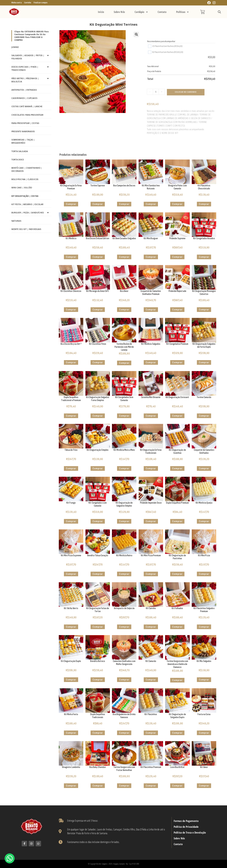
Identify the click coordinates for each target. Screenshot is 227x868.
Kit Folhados (177, 608)
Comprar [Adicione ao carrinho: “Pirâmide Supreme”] (177, 257)
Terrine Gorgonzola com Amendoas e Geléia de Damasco (177, 664)
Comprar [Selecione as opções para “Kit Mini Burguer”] (151, 257)
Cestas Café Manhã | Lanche (27, 106)
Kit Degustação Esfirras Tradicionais (151, 451)
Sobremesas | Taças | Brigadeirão (23, 141)
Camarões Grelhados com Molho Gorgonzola (124, 663)
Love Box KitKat (177, 767)
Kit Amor (204, 767)
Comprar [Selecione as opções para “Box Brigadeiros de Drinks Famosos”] (124, 733)
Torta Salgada (20, 151)
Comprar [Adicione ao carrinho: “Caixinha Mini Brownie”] (151, 416)
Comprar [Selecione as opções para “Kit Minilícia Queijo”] (204, 521)
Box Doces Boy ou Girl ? (71, 344)
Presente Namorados (23, 131)
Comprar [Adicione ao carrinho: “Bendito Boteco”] (98, 680)
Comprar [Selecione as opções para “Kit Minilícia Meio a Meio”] (124, 468)
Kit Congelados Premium (177, 344)
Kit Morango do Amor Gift (98, 291)
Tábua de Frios (71, 450)
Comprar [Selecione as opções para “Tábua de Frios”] (71, 468)
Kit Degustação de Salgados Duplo (177, 716)
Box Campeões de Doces (124, 186)
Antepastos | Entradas (24, 90)
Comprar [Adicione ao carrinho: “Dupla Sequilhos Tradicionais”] (98, 733)
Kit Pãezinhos (151, 714)
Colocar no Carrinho (186, 92)
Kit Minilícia (71, 238)
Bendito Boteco (98, 661)
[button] (136, 34)
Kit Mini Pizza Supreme (71, 556)
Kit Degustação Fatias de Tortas (98, 610)
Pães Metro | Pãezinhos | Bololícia (25, 80)
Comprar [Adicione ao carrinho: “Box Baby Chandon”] (98, 786)
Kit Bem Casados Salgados (124, 238)
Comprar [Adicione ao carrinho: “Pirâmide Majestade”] (177, 310)
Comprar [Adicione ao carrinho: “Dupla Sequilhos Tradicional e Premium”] (71, 416)
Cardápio (141, 12)
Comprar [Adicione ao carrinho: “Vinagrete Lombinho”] (71, 786)
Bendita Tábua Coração (98, 556)
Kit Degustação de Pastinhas (177, 557)
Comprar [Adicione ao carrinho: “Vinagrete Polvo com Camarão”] (177, 204)
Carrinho (28, 3)
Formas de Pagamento (186, 821)
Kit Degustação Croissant (177, 397)
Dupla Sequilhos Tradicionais (98, 716)
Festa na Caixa (204, 714)
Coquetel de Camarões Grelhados (204, 451)
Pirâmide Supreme (177, 238)
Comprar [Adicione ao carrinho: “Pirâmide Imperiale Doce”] (151, 521)
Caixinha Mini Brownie (151, 397)
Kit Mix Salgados (204, 661)
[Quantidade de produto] (156, 92)
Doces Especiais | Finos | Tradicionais (25, 68)
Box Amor (124, 291)
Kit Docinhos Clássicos (71, 291)
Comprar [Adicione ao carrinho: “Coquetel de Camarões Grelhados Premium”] (151, 310)
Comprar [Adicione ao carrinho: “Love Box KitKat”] (177, 786)
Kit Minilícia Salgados (151, 344)
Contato (162, 12)
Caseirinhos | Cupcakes (24, 98)
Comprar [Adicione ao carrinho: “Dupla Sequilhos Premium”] (177, 521)
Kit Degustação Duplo (71, 661)
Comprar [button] (71, 204)
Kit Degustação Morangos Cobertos (204, 293)
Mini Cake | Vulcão (22, 188)
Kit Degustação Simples (98, 450)
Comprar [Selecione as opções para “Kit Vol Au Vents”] (71, 627)
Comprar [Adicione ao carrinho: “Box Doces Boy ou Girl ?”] (71, 362)
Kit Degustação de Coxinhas (177, 451)
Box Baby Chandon (98, 767)
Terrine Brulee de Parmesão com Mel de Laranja (124, 347)
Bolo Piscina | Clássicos (25, 179)
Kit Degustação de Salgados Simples (124, 504)
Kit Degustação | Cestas (25, 196)
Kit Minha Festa (71, 714)
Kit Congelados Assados (204, 238)
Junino (15, 47)
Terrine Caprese (98, 186)
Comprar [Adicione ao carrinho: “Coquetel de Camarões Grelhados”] (204, 468)
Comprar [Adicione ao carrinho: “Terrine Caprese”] (98, 204)
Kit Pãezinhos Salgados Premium (204, 610)
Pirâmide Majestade (177, 291)
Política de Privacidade (186, 827)
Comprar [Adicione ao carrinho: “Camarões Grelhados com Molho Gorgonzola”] (124, 680)
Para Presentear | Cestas (25, 123)
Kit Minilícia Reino (124, 556)
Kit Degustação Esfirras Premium (71, 187)
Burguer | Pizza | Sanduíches (28, 213)
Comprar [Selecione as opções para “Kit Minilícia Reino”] (124, 574)
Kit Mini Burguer (151, 238)
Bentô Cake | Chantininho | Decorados (27, 169)
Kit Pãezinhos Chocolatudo (204, 187)
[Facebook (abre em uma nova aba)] (209, 3)
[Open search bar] (219, 12)
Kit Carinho (151, 608)
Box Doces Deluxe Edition (98, 238)
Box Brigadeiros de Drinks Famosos (124, 716)
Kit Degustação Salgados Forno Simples (98, 399)
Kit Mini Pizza (204, 556)
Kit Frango (71, 503)
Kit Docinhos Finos (98, 344)
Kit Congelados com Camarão (98, 504)
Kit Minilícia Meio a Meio (124, 450)
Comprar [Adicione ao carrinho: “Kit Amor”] (204, 786)
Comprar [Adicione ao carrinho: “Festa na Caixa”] (204, 733)
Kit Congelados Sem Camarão (124, 399)
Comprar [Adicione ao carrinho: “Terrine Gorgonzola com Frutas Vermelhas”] (124, 786)
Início (101, 12)
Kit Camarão (151, 661)
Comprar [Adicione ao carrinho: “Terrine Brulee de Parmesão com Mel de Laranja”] (124, 363)
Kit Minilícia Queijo (204, 503)
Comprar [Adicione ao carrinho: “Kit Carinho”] (151, 627)
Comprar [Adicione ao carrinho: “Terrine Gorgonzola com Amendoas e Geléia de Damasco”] (177, 680)
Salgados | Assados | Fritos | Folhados (28, 57)
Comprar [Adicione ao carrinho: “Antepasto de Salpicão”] (124, 627)
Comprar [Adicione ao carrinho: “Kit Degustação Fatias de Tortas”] (98, 627)
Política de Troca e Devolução (190, 833)
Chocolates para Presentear (27, 115)
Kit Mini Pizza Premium (151, 556)
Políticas (182, 12)
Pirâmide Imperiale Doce (151, 503)
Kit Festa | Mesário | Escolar (27, 204)
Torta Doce (18, 160)
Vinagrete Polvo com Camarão (177, 187)
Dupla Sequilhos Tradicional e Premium (71, 399)
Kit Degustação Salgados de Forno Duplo (204, 345)
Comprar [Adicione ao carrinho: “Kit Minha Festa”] (71, 733)
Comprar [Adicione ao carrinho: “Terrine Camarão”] (204, 416)
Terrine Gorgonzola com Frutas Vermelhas (124, 769)
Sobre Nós (119, 12)
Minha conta (17, 3)
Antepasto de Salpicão (124, 608)
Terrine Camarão (204, 397)
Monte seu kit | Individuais (26, 229)
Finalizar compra (40, 3)
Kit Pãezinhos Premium (151, 767)
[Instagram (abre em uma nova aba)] (214, 3)
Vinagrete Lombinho (71, 767)
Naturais (16, 221)
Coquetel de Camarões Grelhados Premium (151, 293)
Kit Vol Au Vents (71, 608)
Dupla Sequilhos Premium (177, 503)
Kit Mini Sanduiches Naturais (151, 187)
